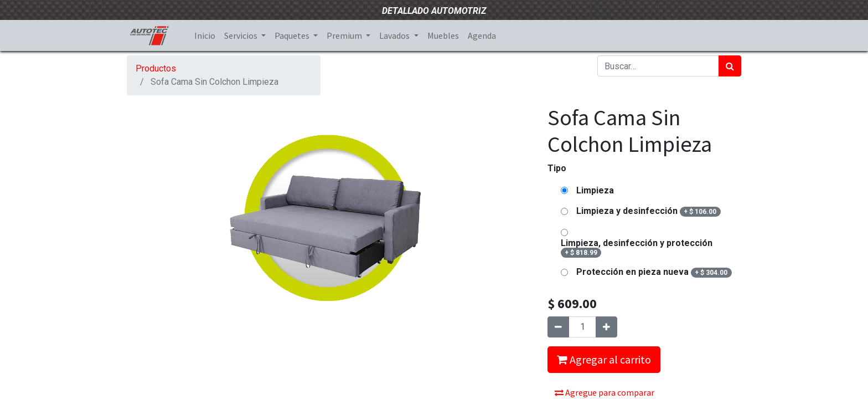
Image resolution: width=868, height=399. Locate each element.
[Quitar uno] (558, 327)
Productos (156, 68)
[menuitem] (205, 35)
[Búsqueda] (730, 66)
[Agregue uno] (606, 327)
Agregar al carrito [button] (604, 359)
